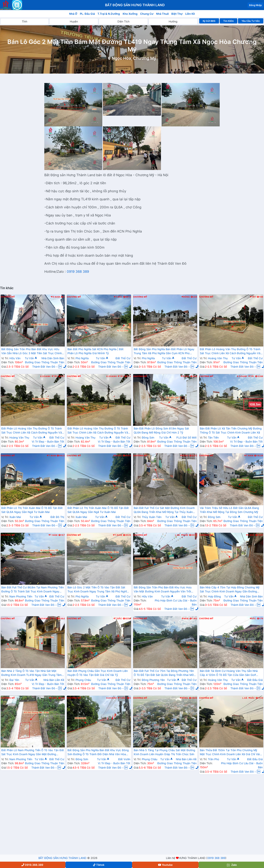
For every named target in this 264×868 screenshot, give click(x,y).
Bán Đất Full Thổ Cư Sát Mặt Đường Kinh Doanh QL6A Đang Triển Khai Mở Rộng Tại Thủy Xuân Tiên (164, 510)
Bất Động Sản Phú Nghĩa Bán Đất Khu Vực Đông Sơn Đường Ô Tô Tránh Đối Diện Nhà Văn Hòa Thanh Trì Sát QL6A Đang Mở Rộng (98, 753)
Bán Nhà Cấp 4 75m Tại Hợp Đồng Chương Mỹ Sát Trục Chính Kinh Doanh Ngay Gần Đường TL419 (230, 590)
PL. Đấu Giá (87, 14)
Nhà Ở (73, 14)
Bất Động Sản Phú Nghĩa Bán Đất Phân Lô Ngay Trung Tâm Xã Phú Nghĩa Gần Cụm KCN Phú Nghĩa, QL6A (164, 352)
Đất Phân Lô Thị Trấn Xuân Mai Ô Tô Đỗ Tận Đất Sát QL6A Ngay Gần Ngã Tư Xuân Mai (32, 510)
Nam (185, 535)
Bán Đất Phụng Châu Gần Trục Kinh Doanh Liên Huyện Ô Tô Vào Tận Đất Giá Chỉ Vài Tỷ (98, 673)
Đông (186, 297)
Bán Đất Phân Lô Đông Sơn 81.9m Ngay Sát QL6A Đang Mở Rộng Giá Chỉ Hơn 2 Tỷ (161, 430)
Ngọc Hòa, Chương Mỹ (134, 58)
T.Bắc (118, 297)
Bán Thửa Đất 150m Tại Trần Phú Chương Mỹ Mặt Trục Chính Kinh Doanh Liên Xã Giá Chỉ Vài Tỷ (230, 753)
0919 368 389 (78, 272)
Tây (253, 297)
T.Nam (51, 456)
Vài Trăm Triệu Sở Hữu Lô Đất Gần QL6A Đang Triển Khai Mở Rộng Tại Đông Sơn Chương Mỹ (229, 510)
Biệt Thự (177, 14)
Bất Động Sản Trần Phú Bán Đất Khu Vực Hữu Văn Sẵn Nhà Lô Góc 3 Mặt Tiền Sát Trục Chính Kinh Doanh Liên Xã (32, 352)
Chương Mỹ (8, 297)
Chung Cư (147, 14)
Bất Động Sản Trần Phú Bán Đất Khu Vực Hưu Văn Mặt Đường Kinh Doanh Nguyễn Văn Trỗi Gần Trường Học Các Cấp (163, 590)
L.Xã (178, 535)
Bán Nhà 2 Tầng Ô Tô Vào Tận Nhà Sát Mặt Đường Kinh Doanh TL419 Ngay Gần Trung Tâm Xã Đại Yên (31, 673)
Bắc (253, 619)
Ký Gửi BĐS (209, 21)
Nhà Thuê (162, 14)
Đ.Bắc (185, 376)
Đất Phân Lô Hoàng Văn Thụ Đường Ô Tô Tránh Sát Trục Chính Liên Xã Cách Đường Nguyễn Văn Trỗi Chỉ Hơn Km (231, 352)
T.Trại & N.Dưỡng (109, 14)
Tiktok (99, 865)
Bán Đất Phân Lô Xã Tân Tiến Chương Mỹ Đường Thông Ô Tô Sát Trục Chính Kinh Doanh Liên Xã (231, 430)
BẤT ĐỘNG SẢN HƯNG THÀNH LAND (62, 858)
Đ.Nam (55, 297)
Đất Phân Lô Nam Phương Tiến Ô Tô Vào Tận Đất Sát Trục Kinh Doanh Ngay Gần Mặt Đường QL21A (33, 753)
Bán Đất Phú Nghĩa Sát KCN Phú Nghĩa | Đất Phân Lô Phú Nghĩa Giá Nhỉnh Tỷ (95, 351)
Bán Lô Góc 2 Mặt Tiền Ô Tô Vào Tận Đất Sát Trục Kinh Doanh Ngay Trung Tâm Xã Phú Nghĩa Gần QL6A (98, 590)
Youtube (165, 865)
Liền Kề (190, 14)
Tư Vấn (31, 358)
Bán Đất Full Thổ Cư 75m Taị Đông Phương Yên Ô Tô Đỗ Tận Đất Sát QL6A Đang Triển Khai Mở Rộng (164, 673)
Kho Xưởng (130, 14)
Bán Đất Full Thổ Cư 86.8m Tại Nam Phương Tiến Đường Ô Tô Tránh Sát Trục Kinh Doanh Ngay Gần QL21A (33, 590)
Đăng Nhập (255, 5)
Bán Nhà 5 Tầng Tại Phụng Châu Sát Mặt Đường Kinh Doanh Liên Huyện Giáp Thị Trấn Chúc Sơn (164, 752)
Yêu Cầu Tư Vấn (251, 21)
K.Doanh (45, 376)
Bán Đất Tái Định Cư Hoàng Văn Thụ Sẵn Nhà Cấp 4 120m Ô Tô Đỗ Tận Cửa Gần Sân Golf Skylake (229, 673)
